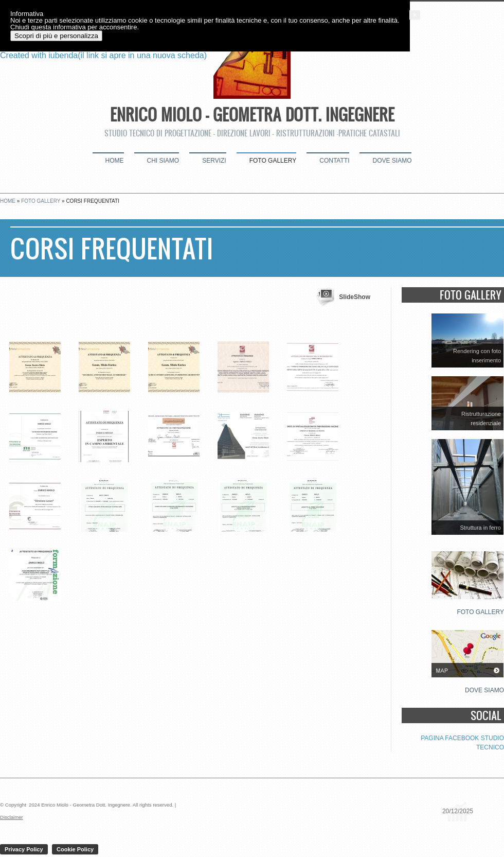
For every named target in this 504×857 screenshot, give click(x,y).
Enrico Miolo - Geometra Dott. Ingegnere (252, 114)
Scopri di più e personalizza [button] (67, 833)
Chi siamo (163, 161)
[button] (499, 812)
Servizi (214, 161)
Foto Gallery (273, 161)
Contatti (334, 161)
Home (115, 161)
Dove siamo (392, 161)
